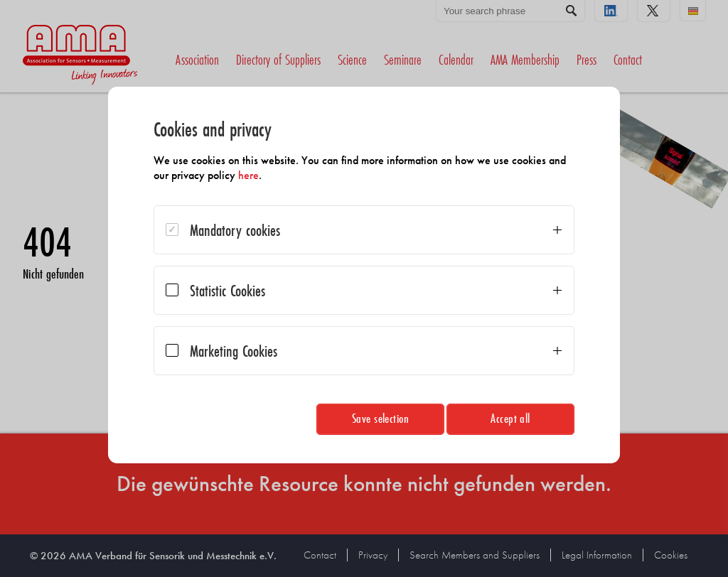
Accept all (510, 418)
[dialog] (364, 275)
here (248, 175)
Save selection (381, 418)
